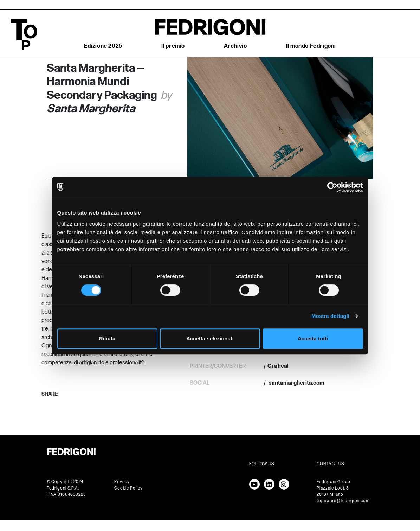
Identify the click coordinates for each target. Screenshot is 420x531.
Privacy (122, 482)
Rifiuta (107, 338)
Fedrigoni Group (334, 482)
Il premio (173, 46)
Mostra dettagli (330, 316)
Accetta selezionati (210, 338)
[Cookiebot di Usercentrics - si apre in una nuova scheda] (332, 187)
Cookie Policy (128, 488)
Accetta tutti (313, 338)
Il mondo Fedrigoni (311, 46)
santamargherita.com (296, 383)
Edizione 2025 (103, 46)
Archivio (235, 46)
